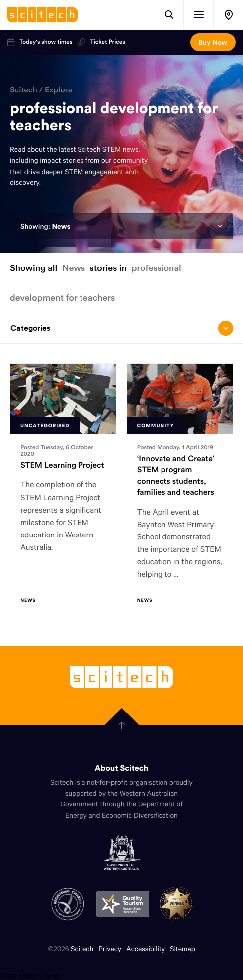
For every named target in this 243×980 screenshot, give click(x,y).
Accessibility (146, 948)
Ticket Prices (101, 42)
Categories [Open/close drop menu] (122, 328)
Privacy (110, 948)
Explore (59, 90)
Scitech (24, 90)
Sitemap (183, 948)
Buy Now (213, 42)
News (61, 226)
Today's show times (40, 42)
